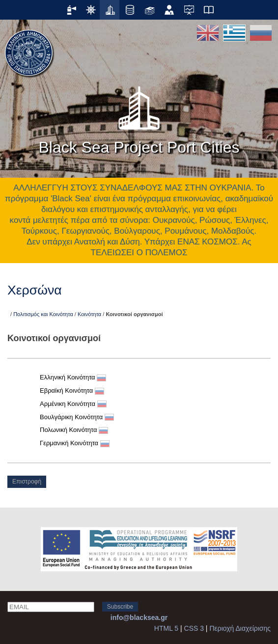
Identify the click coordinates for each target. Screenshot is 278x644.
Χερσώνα (35, 290)
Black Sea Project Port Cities (139, 117)
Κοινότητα (89, 314)
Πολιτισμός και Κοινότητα (43, 314)
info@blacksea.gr (139, 617)
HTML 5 (166, 628)
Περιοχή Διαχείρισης (240, 628)
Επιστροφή (27, 482)
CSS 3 (194, 628)
